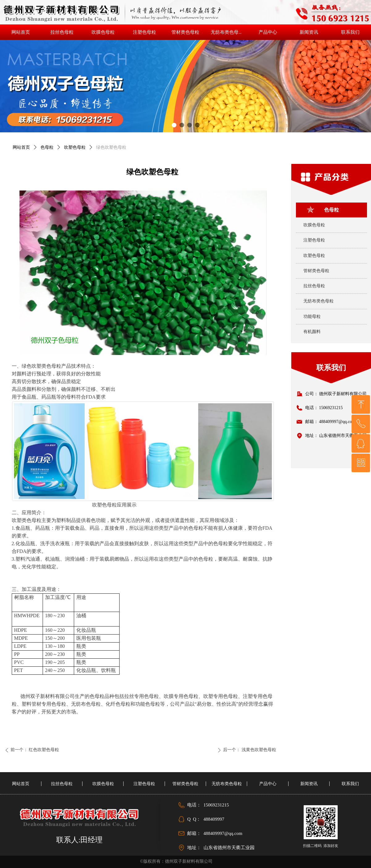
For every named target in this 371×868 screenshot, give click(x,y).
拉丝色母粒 (314, 286)
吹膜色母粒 (314, 225)
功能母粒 (312, 316)
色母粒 (47, 147)
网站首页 (21, 147)
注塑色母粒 (314, 240)
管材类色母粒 (316, 271)
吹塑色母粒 (75, 147)
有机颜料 (312, 332)
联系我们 (331, 368)
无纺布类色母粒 (318, 301)
